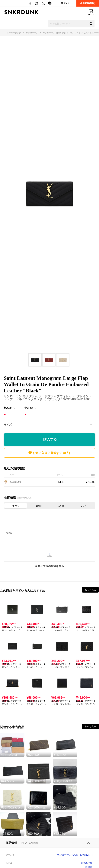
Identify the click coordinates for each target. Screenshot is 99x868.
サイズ (8, 425)
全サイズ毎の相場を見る (49, 566)
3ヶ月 (84, 506)
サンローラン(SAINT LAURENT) (75, 855)
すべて (16, 506)
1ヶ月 (61, 506)
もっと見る (90, 590)
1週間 (39, 506)
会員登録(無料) (88, 3)
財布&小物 (87, 863)
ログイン (65, 3)
